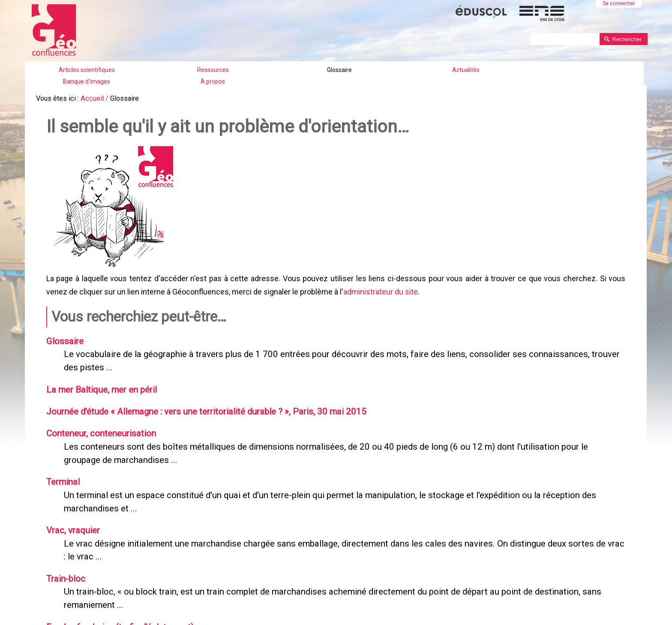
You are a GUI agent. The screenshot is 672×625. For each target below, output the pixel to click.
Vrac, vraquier (72, 522)
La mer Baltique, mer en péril (100, 385)
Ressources (213, 70)
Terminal (62, 475)
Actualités (466, 70)
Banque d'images (87, 81)
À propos (213, 81)
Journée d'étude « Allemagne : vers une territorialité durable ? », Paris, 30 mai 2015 (200, 406)
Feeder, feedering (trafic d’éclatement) (118, 616)
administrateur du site (380, 290)
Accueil (91, 98)
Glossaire (339, 70)
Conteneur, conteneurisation (98, 428)
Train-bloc (64, 569)
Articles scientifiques (87, 70)
